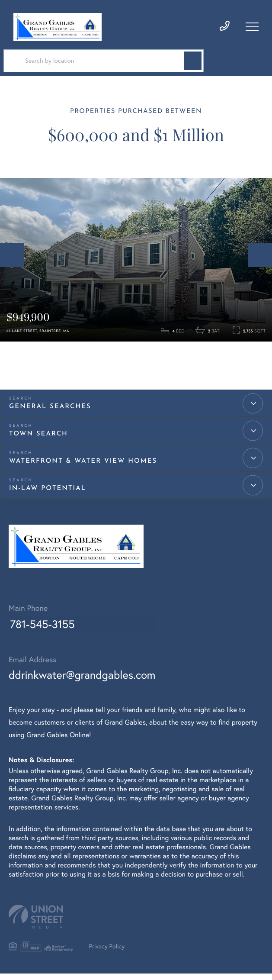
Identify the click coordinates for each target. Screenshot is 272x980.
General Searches (50, 412)
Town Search (38, 439)
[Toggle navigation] (252, 27)
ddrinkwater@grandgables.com (84, 680)
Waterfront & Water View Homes (83, 466)
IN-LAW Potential (48, 494)
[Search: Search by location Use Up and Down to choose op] (97, 63)
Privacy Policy (110, 953)
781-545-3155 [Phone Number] (42, 631)
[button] (180, 63)
